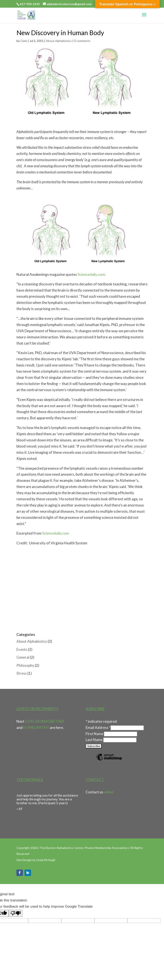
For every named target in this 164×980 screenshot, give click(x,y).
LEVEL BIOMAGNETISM (44, 721)
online (109, 792)
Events (22, 649)
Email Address (98, 727)
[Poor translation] (16, 913)
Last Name (94, 740)
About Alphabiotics (59, 41)
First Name (95, 734)
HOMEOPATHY (36, 727)
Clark (24, 41)
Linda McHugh (46, 860)
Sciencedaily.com (91, 274)
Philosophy (25, 665)
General (23, 657)
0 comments (82, 41)
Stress (22, 673)
